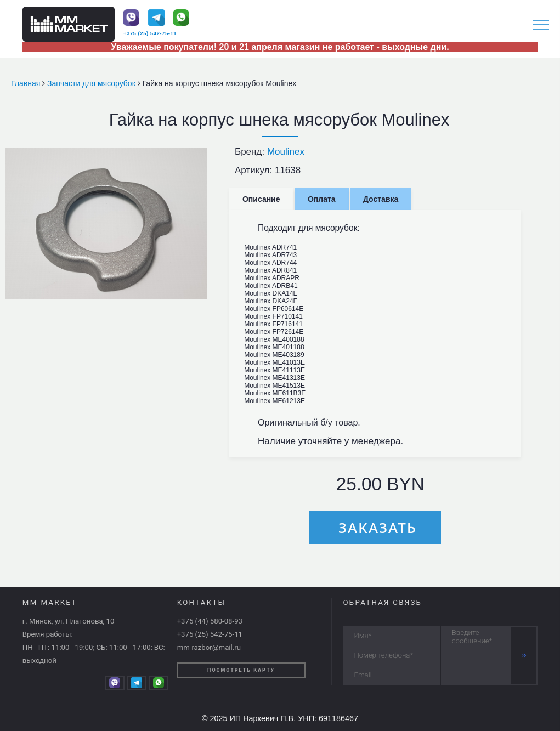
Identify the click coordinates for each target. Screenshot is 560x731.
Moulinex (286, 152)
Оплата (322, 199)
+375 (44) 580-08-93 (210, 621)
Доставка (381, 199)
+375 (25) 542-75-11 (150, 33)
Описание (261, 199)
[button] (197, 158)
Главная (27, 83)
